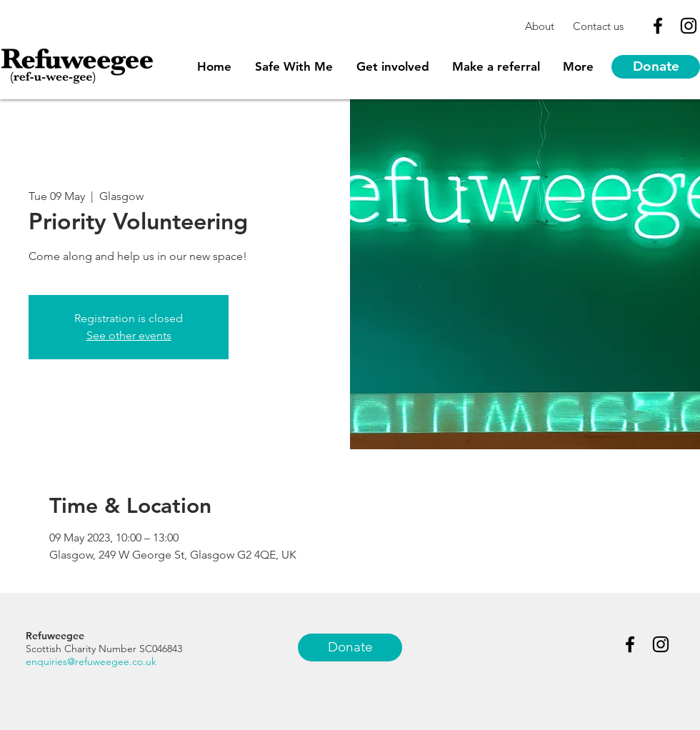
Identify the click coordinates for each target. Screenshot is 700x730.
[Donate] (656, 67)
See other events (129, 335)
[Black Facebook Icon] (658, 26)
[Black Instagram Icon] (689, 26)
